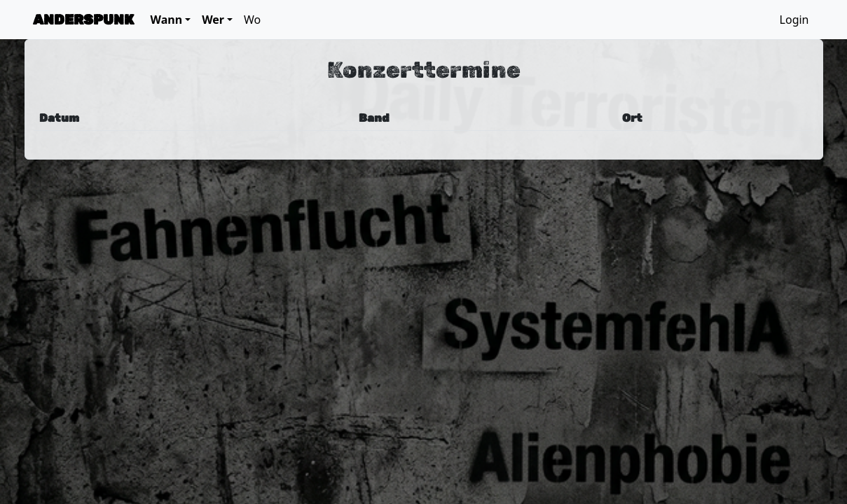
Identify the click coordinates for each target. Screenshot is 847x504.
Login (794, 20)
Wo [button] (252, 20)
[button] (171, 20)
